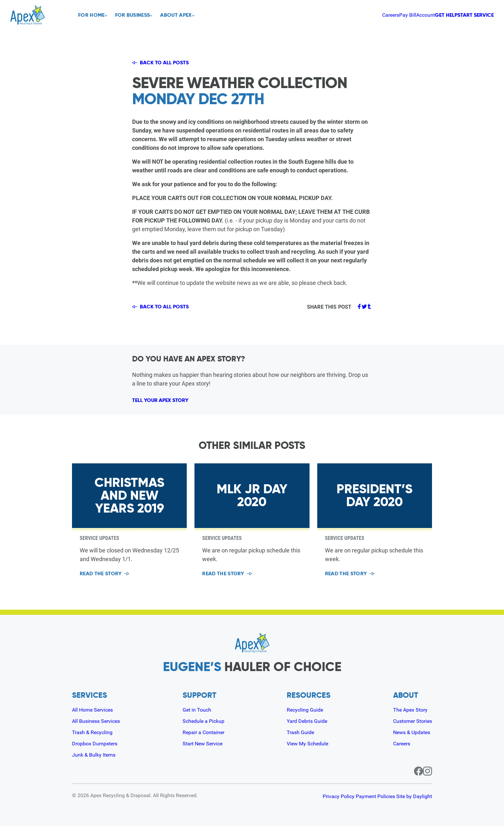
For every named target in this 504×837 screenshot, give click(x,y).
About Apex (184, 15)
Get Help (413, 15)
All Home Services (95, 720)
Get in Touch (198, 720)
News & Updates (409, 743)
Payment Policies (365, 807)
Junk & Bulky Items (96, 765)
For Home (91, 15)
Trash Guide (300, 743)
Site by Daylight (414, 807)
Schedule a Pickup (205, 732)
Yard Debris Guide (307, 732)
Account (377, 15)
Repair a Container (205, 743)
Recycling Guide (305, 720)
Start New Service (205, 754)
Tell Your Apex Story (169, 407)
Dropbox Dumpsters (98, 754)
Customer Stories (410, 732)
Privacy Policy (318, 807)
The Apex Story (407, 720)
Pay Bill (353, 15)
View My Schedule (308, 754)
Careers (331, 15)
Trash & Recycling (94, 743)
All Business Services (99, 732)
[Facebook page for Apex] (411, 782)
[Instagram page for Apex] (428, 782)
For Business (136, 15)
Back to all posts (165, 63)
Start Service (467, 15)
